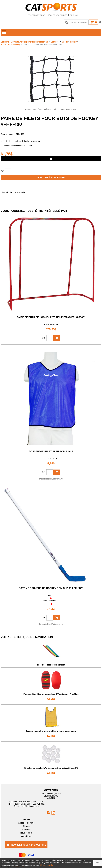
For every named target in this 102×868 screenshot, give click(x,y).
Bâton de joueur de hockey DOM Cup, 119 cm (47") (51, 588)
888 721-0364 (38, 802)
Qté (2, 171)
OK (98, 863)
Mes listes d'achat (35, 15)
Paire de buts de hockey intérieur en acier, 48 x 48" (51, 317)
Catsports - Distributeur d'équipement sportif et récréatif (24, 42)
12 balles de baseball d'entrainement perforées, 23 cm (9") (51, 768)
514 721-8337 (25, 804)
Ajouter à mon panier (51, 177)
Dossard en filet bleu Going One (51, 451)
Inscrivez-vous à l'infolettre (27, 845)
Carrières (26, 829)
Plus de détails (46, 865)
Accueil (26, 820)
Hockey (73, 42)
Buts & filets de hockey (11, 45)
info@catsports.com (31, 806)
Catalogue (55, 42)
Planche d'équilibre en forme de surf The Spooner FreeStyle (51, 694)
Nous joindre (26, 833)
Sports (65, 42)
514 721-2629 (25, 802)
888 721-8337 (39, 804)
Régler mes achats (57, 15)
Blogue (26, 826)
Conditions (26, 836)
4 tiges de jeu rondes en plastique (51, 665)
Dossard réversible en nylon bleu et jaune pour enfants (51, 731)
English (74, 15)
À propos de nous (26, 823)
